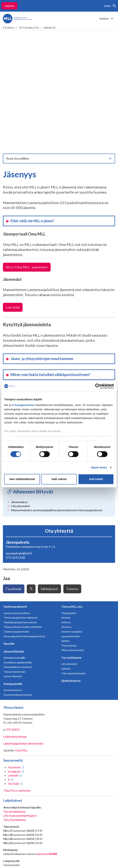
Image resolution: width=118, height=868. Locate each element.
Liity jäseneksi (69, 546)
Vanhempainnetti (15, 489)
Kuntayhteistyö (13, 572)
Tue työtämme (71, 540)
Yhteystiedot (69, 528)
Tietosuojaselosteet (47, 830)
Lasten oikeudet (13, 559)
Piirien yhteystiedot (73, 532)
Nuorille (9, 526)
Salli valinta (59, 479)
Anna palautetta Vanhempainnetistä (24, 519)
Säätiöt (65, 523)
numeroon (47, 736)
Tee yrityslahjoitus (15, 702)
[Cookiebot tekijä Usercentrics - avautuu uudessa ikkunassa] (98, 386)
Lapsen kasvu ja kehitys (17, 495)
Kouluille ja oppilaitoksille (18, 545)
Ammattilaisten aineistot (18, 549)
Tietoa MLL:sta (29, 28)
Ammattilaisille (14, 534)
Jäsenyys (49, 28)
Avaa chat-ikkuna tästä (18, 816)
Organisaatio (69, 495)
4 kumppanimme (24, 405)
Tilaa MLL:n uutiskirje (17, 673)
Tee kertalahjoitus (14, 694)
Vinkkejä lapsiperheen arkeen (20, 505)
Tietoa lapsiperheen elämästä (20, 500)
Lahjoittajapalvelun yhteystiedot (23, 626)
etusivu (8, 28)
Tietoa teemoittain (14, 554)
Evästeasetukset (59, 835)
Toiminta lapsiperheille (16, 514)
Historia (66, 500)
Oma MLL (21, 633)
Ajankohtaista (71, 563)
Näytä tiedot (99, 468)
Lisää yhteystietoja (15, 619)
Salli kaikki (96, 479)
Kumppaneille (13, 566)
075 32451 (13, 612)
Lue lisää (13, 190)
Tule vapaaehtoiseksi (73, 556)
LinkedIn (13, 658)
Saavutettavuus (74, 830)
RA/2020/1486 (13, 762)
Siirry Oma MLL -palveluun (27, 149)
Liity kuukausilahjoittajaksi (20, 698)
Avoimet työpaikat (72, 514)
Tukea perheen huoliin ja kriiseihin (23, 509)
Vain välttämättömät (22, 479)
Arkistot (66, 505)
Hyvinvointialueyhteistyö (18, 577)
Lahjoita (9, 6)
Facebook (14, 650)
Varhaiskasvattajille (15, 540)
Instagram (14, 654)
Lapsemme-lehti (70, 519)
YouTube (13, 666)
